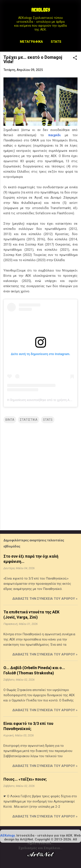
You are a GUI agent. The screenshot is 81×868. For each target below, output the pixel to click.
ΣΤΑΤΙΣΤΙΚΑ (29, 420)
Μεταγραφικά (31, 42)
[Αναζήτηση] (75, 12)
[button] (75, 58)
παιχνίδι (54, 135)
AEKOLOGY (41, 10)
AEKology (7, 835)
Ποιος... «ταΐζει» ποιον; (25, 779)
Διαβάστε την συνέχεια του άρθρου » (45, 599)
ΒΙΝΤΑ (10, 420)
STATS (56, 42)
